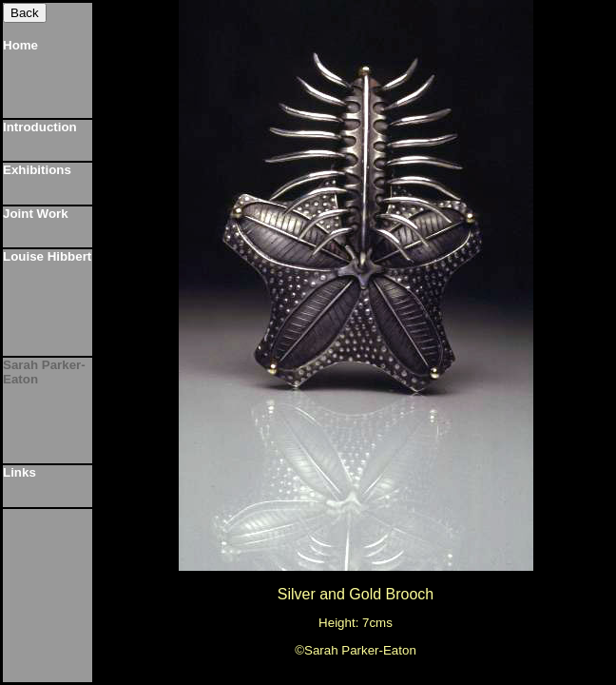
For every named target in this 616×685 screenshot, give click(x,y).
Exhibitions (37, 170)
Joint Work (36, 214)
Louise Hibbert (47, 256)
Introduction (40, 127)
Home (20, 45)
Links (19, 472)
